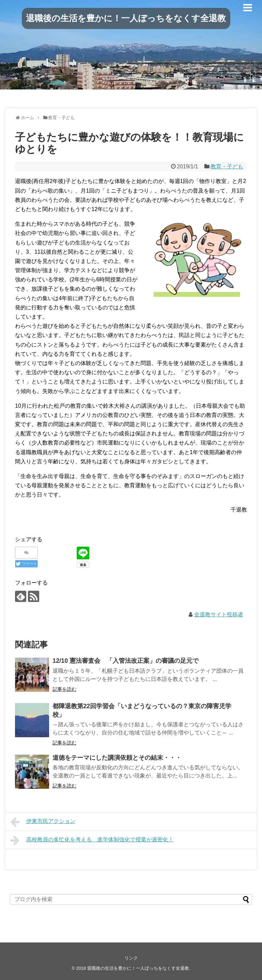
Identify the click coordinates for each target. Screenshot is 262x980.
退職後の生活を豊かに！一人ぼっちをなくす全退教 (126, 18)
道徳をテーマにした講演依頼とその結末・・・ (117, 758)
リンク (131, 958)
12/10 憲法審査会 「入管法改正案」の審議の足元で (126, 661)
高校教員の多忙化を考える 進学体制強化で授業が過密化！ (92, 840)
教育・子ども (227, 166)
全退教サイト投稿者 (219, 614)
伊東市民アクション (43, 822)
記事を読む (64, 689)
